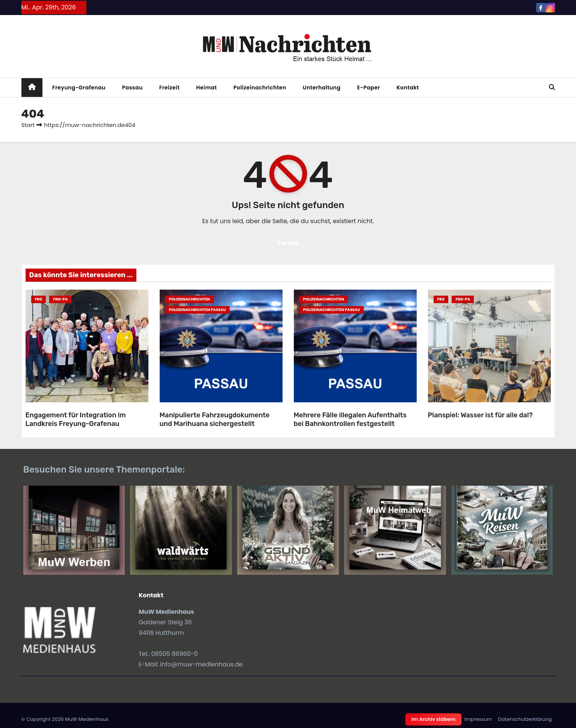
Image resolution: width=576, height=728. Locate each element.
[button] (552, 87)
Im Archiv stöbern (433, 719)
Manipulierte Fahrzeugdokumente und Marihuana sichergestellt (215, 419)
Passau (132, 88)
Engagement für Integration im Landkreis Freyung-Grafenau (76, 419)
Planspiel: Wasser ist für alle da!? (480, 415)
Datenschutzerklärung (525, 719)
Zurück (288, 243)
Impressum (478, 719)
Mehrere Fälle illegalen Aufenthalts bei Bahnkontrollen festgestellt (350, 419)
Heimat (206, 88)
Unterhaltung (322, 88)
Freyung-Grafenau (79, 88)
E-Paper (369, 88)
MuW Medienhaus (87, 719)
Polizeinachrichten (260, 88)
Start (28, 125)
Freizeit (169, 88)
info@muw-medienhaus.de (201, 664)
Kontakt (408, 88)
